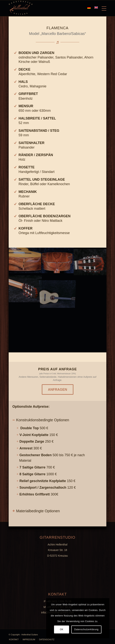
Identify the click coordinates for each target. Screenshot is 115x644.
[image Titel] (58, 261)
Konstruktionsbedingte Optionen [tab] (41, 420)
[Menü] (102, 8)
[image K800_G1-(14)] (25, 261)
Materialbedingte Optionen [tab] (36, 511)
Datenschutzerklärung (86, 629)
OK (62, 629)
